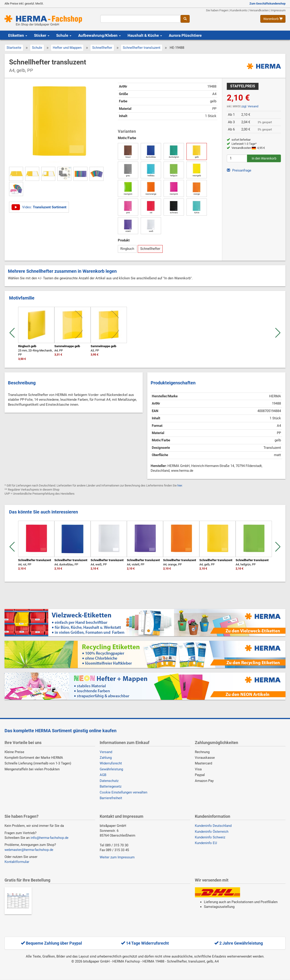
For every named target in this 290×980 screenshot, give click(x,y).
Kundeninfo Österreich (212, 832)
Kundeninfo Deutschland (213, 826)
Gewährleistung (111, 769)
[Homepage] (49, 21)
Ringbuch (127, 249)
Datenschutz (109, 781)
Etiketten (18, 35)
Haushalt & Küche (145, 35)
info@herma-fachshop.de (50, 838)
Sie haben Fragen (217, 10)
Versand (106, 752)
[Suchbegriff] (140, 19)
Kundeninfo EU (206, 843)
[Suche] (185, 19)
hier (180, 485)
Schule (64, 35)
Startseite (14, 48)
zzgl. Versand (250, 106)
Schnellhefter (102, 48)
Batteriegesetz (111, 786)
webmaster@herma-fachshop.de (29, 850)
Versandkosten (259, 10)
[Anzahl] (237, 158)
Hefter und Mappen (67, 48)
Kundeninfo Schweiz (210, 837)
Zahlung (106, 758)
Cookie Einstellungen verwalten (123, 792)
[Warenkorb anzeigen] (273, 19)
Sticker (42, 35)
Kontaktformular (17, 862)
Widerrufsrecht (111, 763)
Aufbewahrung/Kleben (99, 35)
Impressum (278, 10)
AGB (103, 775)
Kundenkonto (239, 10)
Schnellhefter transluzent (142, 48)
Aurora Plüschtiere (185, 35)
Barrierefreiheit (111, 798)
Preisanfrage (239, 170)
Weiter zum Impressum (117, 857)
